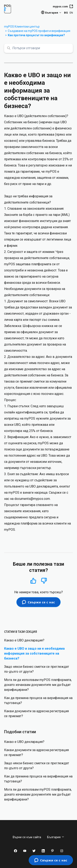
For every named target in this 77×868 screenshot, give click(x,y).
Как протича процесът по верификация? (36, 35)
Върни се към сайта (27, 837)
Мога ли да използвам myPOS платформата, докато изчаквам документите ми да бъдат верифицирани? (38, 685)
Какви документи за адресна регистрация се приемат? (36, 714)
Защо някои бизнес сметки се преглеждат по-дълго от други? (37, 669)
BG (66, 13)
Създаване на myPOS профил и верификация (39, 31)
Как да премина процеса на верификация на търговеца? (38, 700)
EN (71, 13)
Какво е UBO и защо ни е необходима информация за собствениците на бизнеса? (34, 653)
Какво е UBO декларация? (24, 640)
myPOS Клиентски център (22, 27)
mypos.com (63, 6)
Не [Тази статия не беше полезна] (44, 581)
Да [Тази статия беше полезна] (33, 581)
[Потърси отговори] (38, 48)
